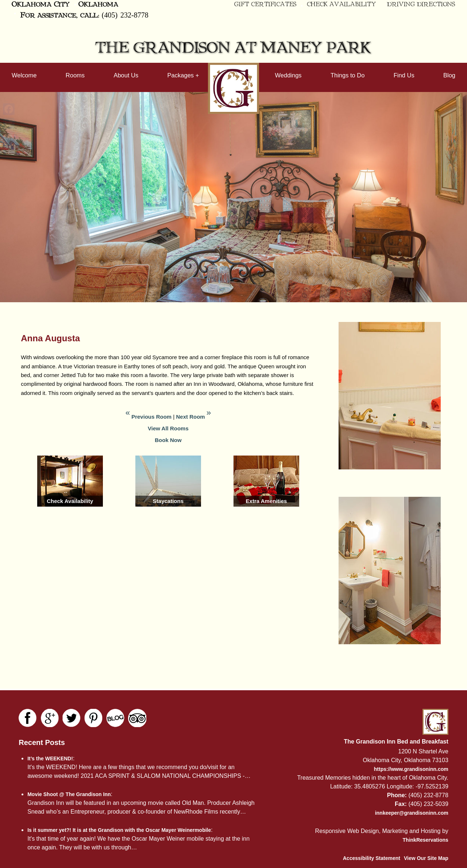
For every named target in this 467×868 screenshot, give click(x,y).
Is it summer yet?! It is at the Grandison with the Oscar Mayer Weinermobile (119, 830)
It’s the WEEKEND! (50, 758)
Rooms (75, 75)
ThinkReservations (426, 840)
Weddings (288, 75)
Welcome (24, 75)
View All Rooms (168, 428)
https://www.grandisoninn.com (411, 769)
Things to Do (348, 75)
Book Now (168, 440)
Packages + (183, 75)
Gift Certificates (265, 4)
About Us (126, 75)
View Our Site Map (426, 858)
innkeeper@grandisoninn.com (412, 813)
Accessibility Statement (372, 858)
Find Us (404, 75)
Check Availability (341, 4)
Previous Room (151, 417)
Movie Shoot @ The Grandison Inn (69, 794)
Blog (449, 75)
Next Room (190, 417)
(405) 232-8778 (125, 15)
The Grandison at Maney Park (233, 48)
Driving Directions (421, 4)
